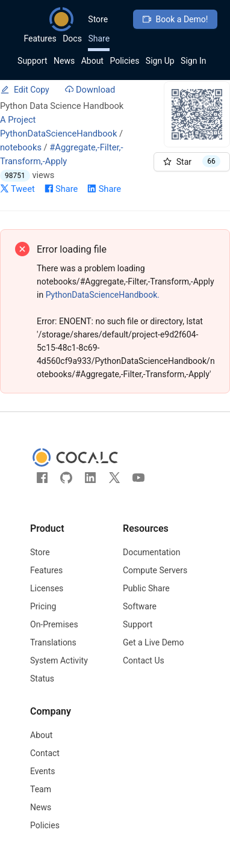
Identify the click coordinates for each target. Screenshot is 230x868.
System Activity (59, 660)
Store (98, 19)
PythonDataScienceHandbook (58, 134)
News (64, 61)
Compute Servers (155, 570)
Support (32, 61)
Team (41, 789)
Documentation (152, 552)
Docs (72, 38)
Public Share (146, 588)
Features (40, 38)
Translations (53, 642)
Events (42, 771)
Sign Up (160, 61)
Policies (124, 61)
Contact (45, 753)
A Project (18, 120)
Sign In (193, 61)
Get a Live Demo (154, 642)
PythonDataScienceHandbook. (103, 295)
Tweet (17, 189)
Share (99, 38)
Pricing (43, 606)
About (92, 61)
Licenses (47, 588)
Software (140, 606)
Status (42, 679)
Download (90, 90)
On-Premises (54, 624)
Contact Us (144, 660)
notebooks (21, 147)
